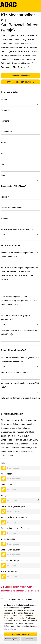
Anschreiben (7, 474)
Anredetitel (6, 110)
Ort (3, 164)
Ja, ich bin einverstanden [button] (21, 634)
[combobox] (20, 104)
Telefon (5, 197)
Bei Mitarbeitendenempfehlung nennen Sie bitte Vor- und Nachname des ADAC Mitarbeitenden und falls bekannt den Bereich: (20, 273)
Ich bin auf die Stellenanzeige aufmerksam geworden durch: (20, 255)
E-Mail (5, 219)
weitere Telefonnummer (11, 208)
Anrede (4, 99)
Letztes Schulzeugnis (10, 550)
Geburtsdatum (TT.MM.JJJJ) (14, 186)
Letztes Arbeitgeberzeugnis (13, 506)
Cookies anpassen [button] (12, 639)
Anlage (4, 496)
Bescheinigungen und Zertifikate (15, 528)
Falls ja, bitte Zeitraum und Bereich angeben (20, 398)
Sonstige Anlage (8, 539)
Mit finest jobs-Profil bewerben (20, 82)
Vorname (6, 121)
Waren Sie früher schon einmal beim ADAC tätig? (20, 385)
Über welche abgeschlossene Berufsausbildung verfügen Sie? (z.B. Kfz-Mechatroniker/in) (19, 301)
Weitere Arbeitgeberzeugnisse (14, 517)
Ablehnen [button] (29, 639)
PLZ (4, 153)
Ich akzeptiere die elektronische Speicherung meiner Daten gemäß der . (22, 600)
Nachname (7, 132)
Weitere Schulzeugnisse (12, 561)
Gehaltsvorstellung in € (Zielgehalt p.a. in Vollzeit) (19, 332)
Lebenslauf (7, 485)
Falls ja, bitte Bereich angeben (14, 372)
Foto (3, 463)
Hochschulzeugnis (9, 572)
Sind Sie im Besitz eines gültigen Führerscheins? (15, 318)
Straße (5, 143)
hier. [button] (15, 629)
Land (3, 175)
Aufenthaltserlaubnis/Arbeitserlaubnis (18, 229)
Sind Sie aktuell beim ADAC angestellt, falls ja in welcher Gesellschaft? (20, 359)
